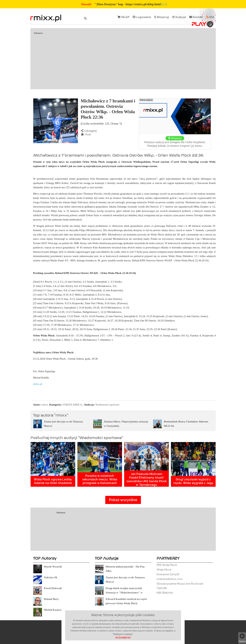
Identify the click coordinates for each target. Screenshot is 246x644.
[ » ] (164, 4)
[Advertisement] (123, 59)
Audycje (179, 17)
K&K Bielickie (165, 593)
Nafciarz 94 (51, 577)
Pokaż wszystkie (123, 500)
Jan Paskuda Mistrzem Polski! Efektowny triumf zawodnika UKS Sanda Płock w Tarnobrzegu (146, 479)
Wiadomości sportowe (107, 405)
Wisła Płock (164, 570)
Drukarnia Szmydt (168, 574)
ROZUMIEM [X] (123, 638)
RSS (210, 17)
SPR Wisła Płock (167, 565)
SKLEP (123, 17)
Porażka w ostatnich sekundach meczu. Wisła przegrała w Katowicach (100, 479)
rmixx (45, 405)
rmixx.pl (38, 384)
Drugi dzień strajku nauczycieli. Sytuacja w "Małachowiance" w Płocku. (124, 593)
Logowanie (142, 17)
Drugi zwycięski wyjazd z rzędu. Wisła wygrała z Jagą (193, 481)
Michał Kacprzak (54, 610)
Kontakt (196, 17)
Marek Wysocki (53, 567)
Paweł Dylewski (53, 588)
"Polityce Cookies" (123, 634)
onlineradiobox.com (170, 579)
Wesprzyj (162, 17)
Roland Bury (51, 599)
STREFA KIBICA (72, 405)
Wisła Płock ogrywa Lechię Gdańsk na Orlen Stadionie (53, 481)
